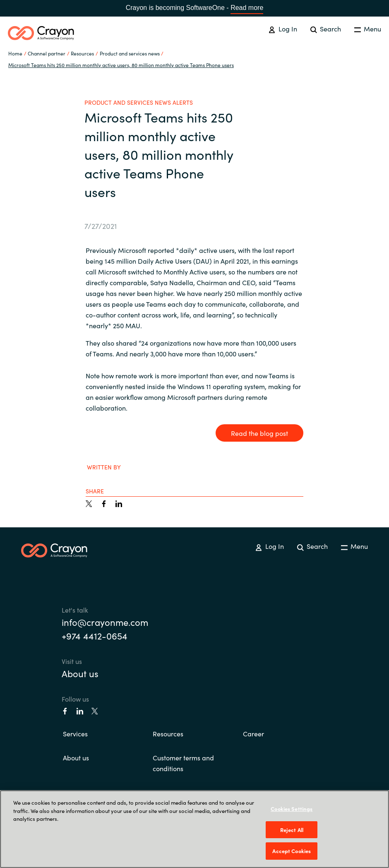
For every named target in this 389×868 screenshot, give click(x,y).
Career (253, 733)
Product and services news (130, 53)
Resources (168, 733)
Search (326, 29)
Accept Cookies (292, 851)
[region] (194, 829)
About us (80, 673)
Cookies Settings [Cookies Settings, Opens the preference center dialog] (292, 809)
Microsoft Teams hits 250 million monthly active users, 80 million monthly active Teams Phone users (121, 65)
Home (15, 53)
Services (75, 733)
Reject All (292, 830)
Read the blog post (259, 433)
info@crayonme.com (105, 622)
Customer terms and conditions (183, 763)
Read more (247, 8)
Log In (283, 29)
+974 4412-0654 (95, 636)
